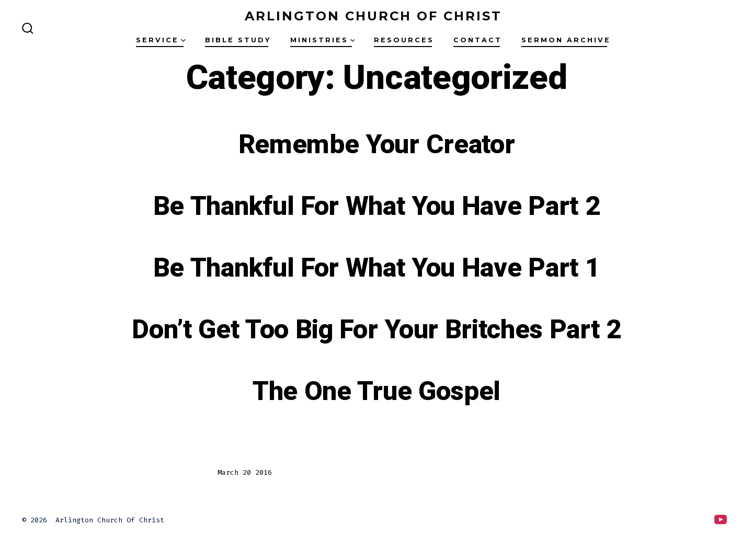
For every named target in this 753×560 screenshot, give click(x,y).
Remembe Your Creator (377, 145)
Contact (478, 40)
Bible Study (238, 40)
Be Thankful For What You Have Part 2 (376, 207)
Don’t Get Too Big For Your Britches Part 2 (376, 330)
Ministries (323, 40)
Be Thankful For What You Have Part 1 (376, 268)
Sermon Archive (566, 40)
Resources (404, 40)
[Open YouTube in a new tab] (721, 519)
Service (161, 40)
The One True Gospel (376, 392)
